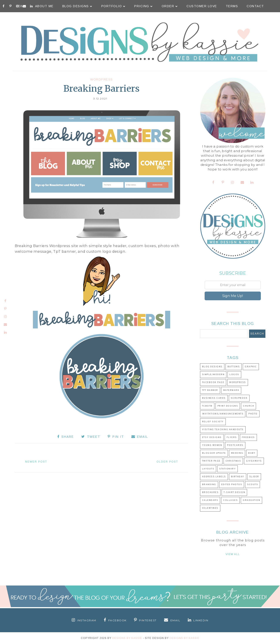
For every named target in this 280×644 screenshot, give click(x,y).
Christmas (233, 461)
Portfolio (114, 6)
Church (249, 406)
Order (170, 6)
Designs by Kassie (184, 638)
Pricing (144, 6)
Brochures (210, 492)
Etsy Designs (212, 437)
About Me (44, 6)
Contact (255, 6)
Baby (252, 453)
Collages (230, 500)
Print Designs (228, 406)
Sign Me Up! (233, 296)
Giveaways (254, 461)
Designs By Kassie (127, 638)
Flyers (232, 437)
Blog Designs (77, 6)
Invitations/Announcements (223, 414)
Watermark (231, 390)
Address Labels (214, 477)
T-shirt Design (234, 492)
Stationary (227, 469)
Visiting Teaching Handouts (223, 430)
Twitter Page (211, 461)
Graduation (251, 500)
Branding (209, 485)
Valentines (210, 508)
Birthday (238, 477)
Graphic (251, 367)
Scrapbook (239, 398)
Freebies (248, 437)
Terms (232, 6)
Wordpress (102, 79)
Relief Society (213, 422)
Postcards (235, 445)
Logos (234, 375)
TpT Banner (210, 390)
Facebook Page (213, 382)
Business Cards (214, 398)
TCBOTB (207, 406)
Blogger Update (214, 453)
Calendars (210, 500)
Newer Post (36, 462)
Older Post (167, 462)
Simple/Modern (213, 375)
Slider (254, 477)
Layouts (208, 469)
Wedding (237, 453)
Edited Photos (232, 485)
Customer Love (202, 6)
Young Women (212, 445)
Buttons (234, 367)
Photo (253, 414)
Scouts (253, 485)
